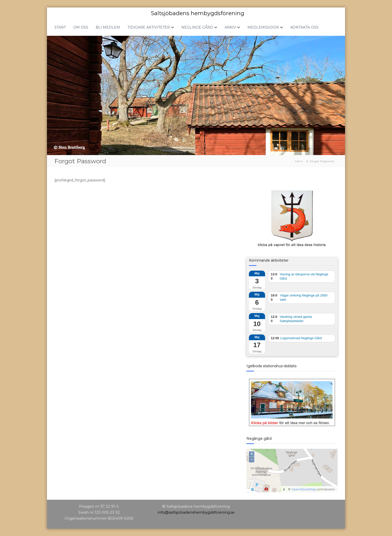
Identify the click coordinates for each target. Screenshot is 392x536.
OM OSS (81, 27)
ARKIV (230, 27)
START (60, 27)
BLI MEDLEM (108, 27)
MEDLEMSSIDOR (263, 27)
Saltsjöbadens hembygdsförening (198, 13)
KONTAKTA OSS (304, 27)
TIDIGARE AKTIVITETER (149, 27)
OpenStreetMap (304, 489)
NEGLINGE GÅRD (197, 27)
